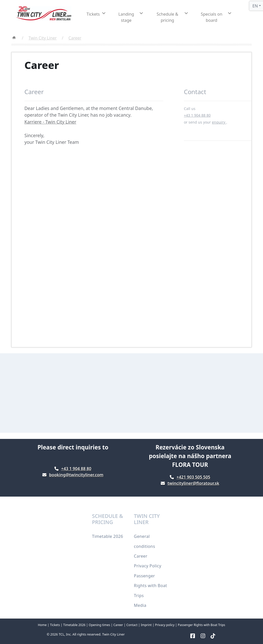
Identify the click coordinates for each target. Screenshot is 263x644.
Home (42, 625)
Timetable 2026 (107, 536)
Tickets (55, 625)
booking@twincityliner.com (76, 475)
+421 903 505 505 (193, 477)
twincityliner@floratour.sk (193, 483)
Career (75, 38)
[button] (96, 14)
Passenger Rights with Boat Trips (150, 586)
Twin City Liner (43, 38)
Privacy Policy (148, 566)
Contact (132, 625)
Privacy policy (165, 625)
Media (140, 605)
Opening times (100, 625)
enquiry (219, 122)
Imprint (146, 625)
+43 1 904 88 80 (197, 115)
